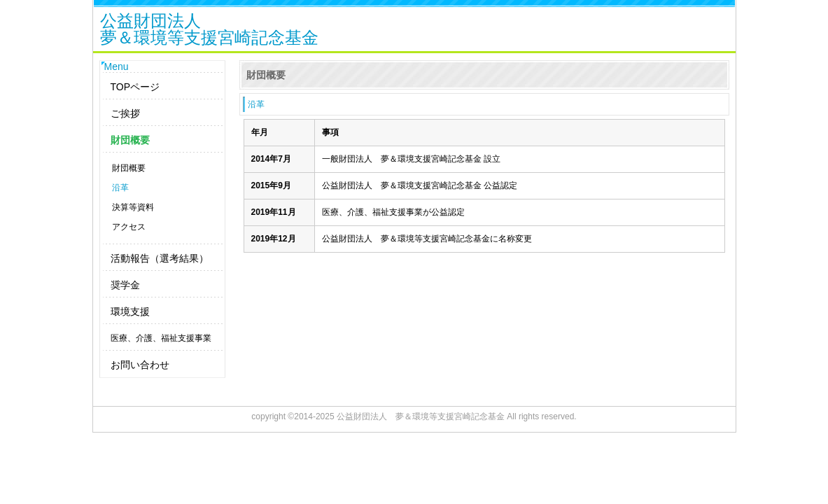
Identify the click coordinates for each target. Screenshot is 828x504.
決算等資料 (133, 207)
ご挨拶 (125, 113)
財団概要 (130, 140)
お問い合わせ (140, 365)
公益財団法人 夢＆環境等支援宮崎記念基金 (421, 416)
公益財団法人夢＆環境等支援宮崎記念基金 (209, 30)
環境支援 (130, 311)
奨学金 (125, 285)
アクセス (129, 227)
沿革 (120, 188)
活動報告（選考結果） (160, 258)
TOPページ (135, 87)
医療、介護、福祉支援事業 (161, 338)
